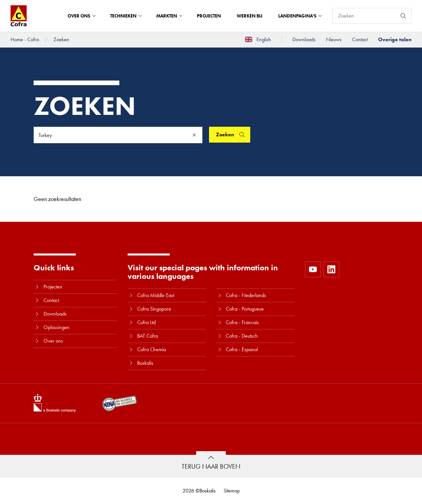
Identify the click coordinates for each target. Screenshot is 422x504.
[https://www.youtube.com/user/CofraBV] (313, 269)
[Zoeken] (365, 16)
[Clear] (194, 135)
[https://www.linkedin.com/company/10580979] (331, 269)
